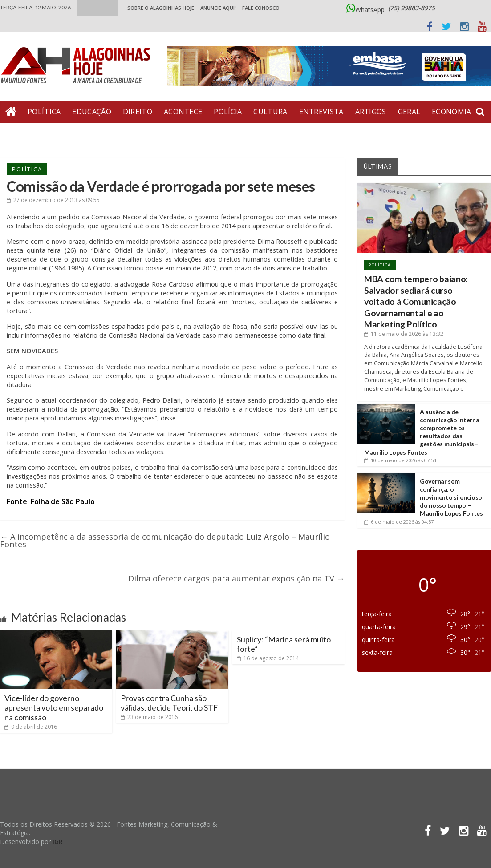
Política (44, 112)
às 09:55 (53, 200)
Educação (91, 112)
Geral (409, 112)
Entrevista (321, 112)
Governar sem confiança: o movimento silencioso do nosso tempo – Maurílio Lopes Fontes (451, 497)
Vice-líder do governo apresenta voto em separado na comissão (54, 708)
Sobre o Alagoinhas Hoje (161, 8)
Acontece (183, 112)
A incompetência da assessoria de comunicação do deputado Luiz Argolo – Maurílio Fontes (165, 540)
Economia (451, 112)
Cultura (270, 112)
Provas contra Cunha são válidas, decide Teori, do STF (169, 703)
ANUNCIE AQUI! (218, 8)
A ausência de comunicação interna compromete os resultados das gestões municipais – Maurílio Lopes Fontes (422, 432)
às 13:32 (404, 334)
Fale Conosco (261, 8)
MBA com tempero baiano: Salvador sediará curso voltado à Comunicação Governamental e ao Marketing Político (416, 301)
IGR (58, 842)
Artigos (371, 112)
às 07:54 (400, 460)
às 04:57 (399, 522)
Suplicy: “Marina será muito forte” (284, 644)
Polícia (228, 112)
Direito (138, 112)
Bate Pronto (32, 134)
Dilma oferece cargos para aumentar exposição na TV (236, 578)
